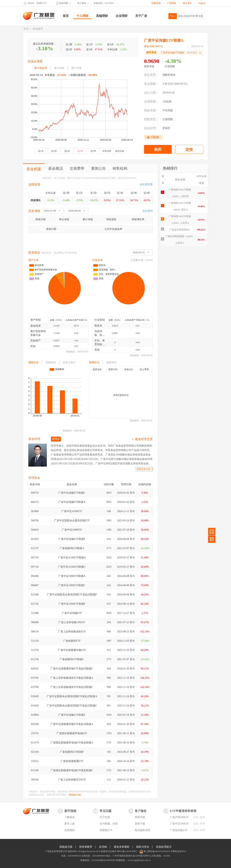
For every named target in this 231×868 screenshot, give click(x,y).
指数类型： (151, 119)
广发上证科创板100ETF (72, 622)
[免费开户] (41, 3)
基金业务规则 (122, 847)
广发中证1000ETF (72, 530)
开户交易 (105, 817)
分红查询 (148, 211)
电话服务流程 (143, 830)
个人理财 (82, 16)
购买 (158, 149)
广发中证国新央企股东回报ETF (72, 521)
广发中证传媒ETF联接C (72, 493)
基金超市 (38, 29)
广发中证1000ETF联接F (72, 604)
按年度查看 (146, 184)
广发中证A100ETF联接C (72, 567)
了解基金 (70, 817)
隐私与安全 (143, 847)
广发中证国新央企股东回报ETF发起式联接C (72, 706)
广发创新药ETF (72, 641)
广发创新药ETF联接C (72, 659)
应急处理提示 (164, 847)
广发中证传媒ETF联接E (72, 715)
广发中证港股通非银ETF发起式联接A (72, 724)
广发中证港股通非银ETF (72, 650)
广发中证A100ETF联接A (72, 558)
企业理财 (122, 16)
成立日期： (151, 93)
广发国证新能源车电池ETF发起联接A (72, 743)
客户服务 (82, 3)
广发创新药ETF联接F (72, 752)
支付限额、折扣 (109, 824)
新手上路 (70, 824)
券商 (202, 817)
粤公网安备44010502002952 (157, 851)
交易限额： (151, 102)
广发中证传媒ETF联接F (72, 539)
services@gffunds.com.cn (139, 860)
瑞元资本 (187, 3)
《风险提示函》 (75, 795)
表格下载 (140, 824)
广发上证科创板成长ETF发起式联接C (72, 687)
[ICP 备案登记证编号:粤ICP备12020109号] (117, 851)
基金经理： (151, 128)
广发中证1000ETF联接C (72, 585)
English (202, 3)
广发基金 (39, 16)
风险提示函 (66, 847)
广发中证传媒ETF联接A (72, 502)
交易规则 (70, 830)
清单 (196, 817)
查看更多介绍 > (144, 469)
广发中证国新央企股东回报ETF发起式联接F (72, 595)
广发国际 (172, 3)
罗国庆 (166, 128)
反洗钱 (103, 847)
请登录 (31, 3)
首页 (66, 16)
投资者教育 (86, 847)
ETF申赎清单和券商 (183, 811)
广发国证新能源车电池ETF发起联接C (72, 770)
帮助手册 (140, 817)
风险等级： (151, 110)
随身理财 (64, 3)
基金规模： (151, 84)
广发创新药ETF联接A (72, 548)
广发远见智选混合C (180, 230)
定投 (189, 150)
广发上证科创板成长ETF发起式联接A (72, 678)
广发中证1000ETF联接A (72, 576)
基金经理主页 (144, 439)
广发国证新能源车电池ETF (72, 733)
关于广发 (141, 16)
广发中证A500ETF (72, 511)
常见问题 (106, 811)
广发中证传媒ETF (72, 613)
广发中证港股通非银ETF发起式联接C (72, 669)
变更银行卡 (106, 830)
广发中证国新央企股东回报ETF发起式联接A (72, 696)
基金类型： (151, 75)
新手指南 (70, 811)
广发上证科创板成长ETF (72, 632)
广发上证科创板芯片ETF (72, 780)
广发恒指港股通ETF (72, 761)
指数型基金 (169, 75)
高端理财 (102, 16)
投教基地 (156, 3)
